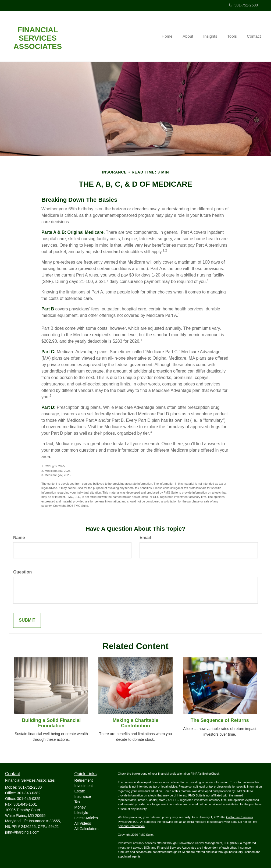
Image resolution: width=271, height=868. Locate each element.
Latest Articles (86, 818)
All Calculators (86, 829)
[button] (191, 36)
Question (22, 572)
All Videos (83, 823)
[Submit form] (27, 620)
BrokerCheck (211, 774)
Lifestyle (81, 813)
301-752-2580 (243, 5)
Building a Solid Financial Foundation (51, 723)
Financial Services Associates (38, 38)
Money (80, 807)
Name (19, 538)
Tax (77, 802)
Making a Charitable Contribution (135, 723)
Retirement (84, 780)
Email (145, 538)
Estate (80, 791)
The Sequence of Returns (220, 720)
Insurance (83, 796)
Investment (84, 786)
